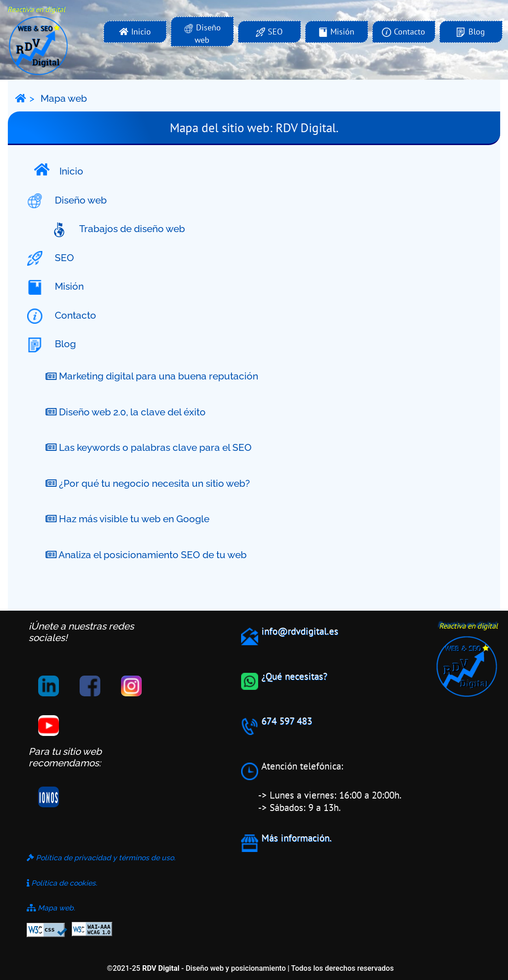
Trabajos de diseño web (127, 230)
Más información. (297, 838)
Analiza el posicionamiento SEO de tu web (146, 555)
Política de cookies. (62, 883)
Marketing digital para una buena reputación (152, 376)
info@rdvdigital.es (300, 631)
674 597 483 (287, 721)
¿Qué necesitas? (294, 676)
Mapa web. (51, 908)
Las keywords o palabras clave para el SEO (149, 447)
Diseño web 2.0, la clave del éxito (126, 412)
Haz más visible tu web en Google (127, 519)
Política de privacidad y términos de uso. (101, 858)
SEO (60, 259)
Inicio (59, 170)
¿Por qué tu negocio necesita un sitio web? (148, 483)
